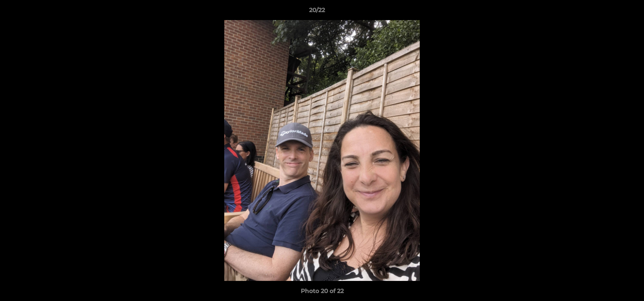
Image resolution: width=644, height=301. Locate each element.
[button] (609, 12)
